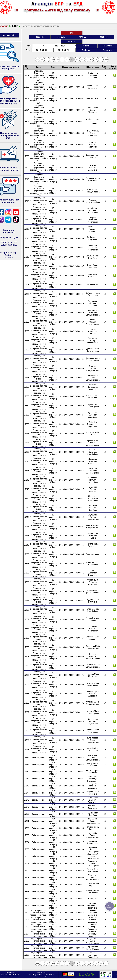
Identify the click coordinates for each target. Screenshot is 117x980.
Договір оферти (10, 972)
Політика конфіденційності (10, 974)
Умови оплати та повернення (10, 976)
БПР (15, 26)
